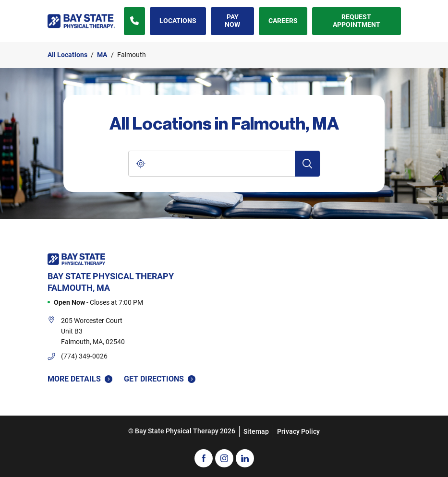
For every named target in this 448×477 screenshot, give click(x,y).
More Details (80, 379)
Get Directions (160, 378)
